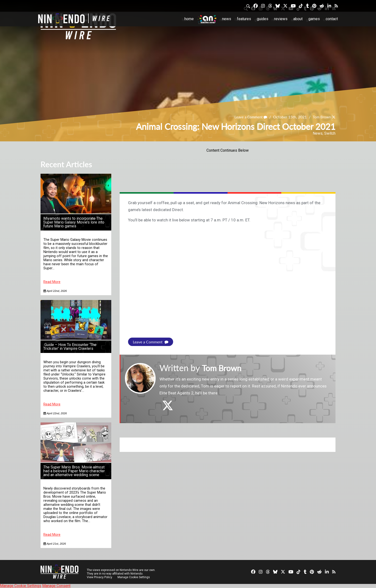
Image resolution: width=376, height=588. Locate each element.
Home (189, 19)
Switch (330, 133)
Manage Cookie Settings (134, 577)
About (298, 19)
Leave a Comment (249, 117)
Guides (263, 19)
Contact (332, 19)
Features (244, 19)
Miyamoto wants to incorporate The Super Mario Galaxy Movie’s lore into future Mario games (74, 222)
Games (314, 19)
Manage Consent (56, 586)
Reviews (281, 19)
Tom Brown (321, 117)
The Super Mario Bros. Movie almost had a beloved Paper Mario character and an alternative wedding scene (74, 471)
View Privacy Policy (100, 577)
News (227, 19)
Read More (52, 282)
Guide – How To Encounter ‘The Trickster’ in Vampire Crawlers (70, 347)
